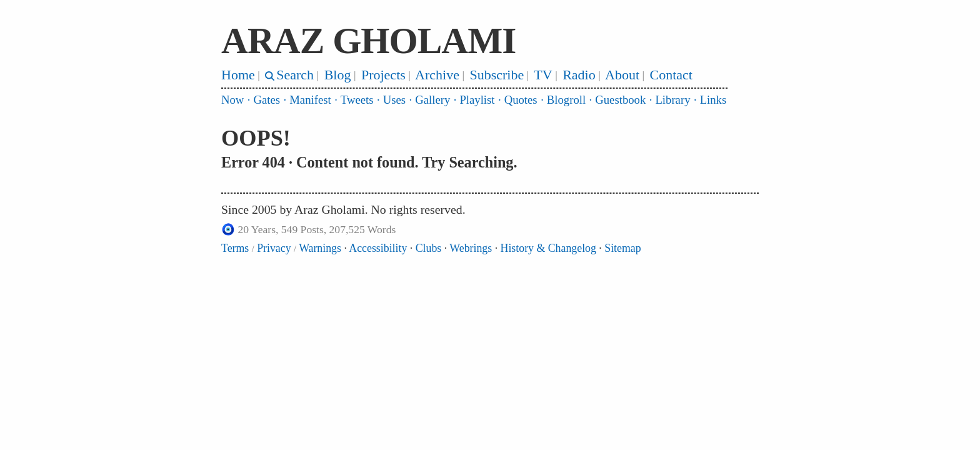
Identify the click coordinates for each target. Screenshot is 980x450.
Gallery (432, 100)
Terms (235, 248)
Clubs (429, 248)
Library (672, 100)
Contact (671, 75)
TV (543, 75)
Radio (579, 75)
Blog (338, 75)
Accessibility (378, 248)
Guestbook (620, 100)
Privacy (274, 248)
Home (238, 75)
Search (295, 75)
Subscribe (497, 75)
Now (232, 100)
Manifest (310, 100)
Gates (267, 100)
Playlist (477, 100)
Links (713, 100)
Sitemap (622, 248)
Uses (394, 100)
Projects (383, 75)
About (622, 75)
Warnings (320, 248)
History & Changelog (548, 248)
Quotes (521, 100)
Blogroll (566, 100)
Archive (437, 75)
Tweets (357, 100)
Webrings (471, 248)
